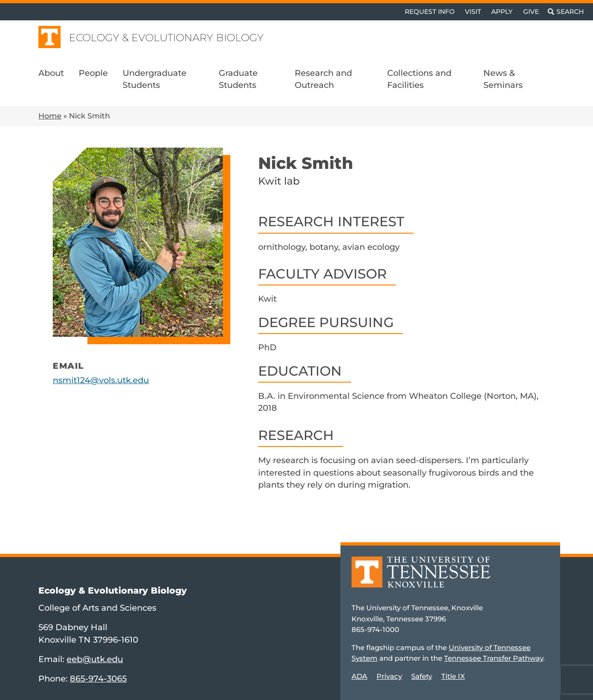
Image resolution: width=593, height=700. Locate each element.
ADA (359, 676)
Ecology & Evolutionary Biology (166, 38)
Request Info (430, 12)
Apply (502, 12)
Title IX (453, 676)
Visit (473, 12)
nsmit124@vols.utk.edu (101, 380)
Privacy (389, 676)
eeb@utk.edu (95, 659)
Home (50, 116)
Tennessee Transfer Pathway (494, 658)
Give (531, 12)
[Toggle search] (566, 12)
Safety (422, 676)
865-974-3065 (98, 678)
